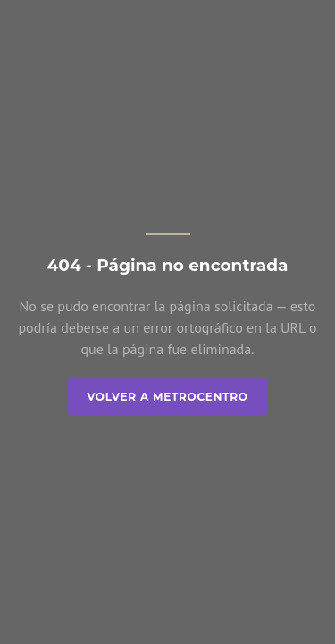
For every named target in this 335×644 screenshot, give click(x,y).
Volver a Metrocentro (167, 397)
